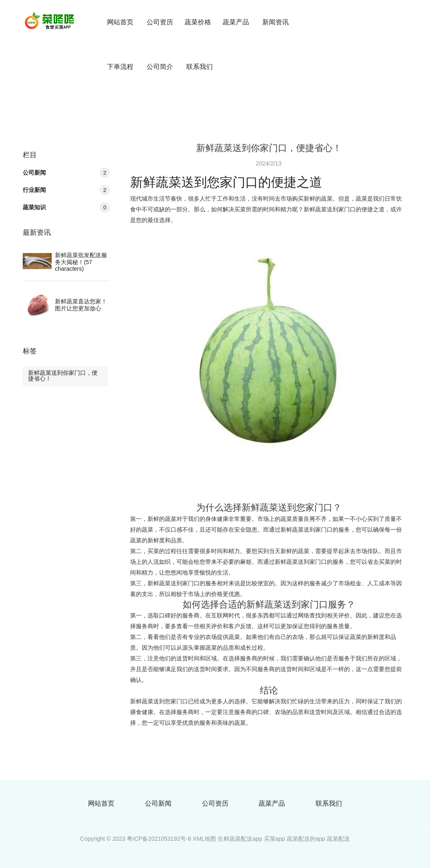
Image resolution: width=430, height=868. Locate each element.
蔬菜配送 (338, 839)
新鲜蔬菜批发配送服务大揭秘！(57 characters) (81, 262)
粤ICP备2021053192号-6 (159, 839)
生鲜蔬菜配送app (240, 839)
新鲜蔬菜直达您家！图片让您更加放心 (81, 305)
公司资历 (160, 22)
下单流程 (120, 67)
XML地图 (205, 839)
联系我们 (200, 67)
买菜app (274, 839)
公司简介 (160, 67)
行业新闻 (66, 190)
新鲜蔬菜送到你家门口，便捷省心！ (63, 376)
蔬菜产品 (236, 22)
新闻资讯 (276, 22)
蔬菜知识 (66, 207)
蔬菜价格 (198, 22)
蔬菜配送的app (306, 839)
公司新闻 (66, 173)
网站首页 (120, 22)
